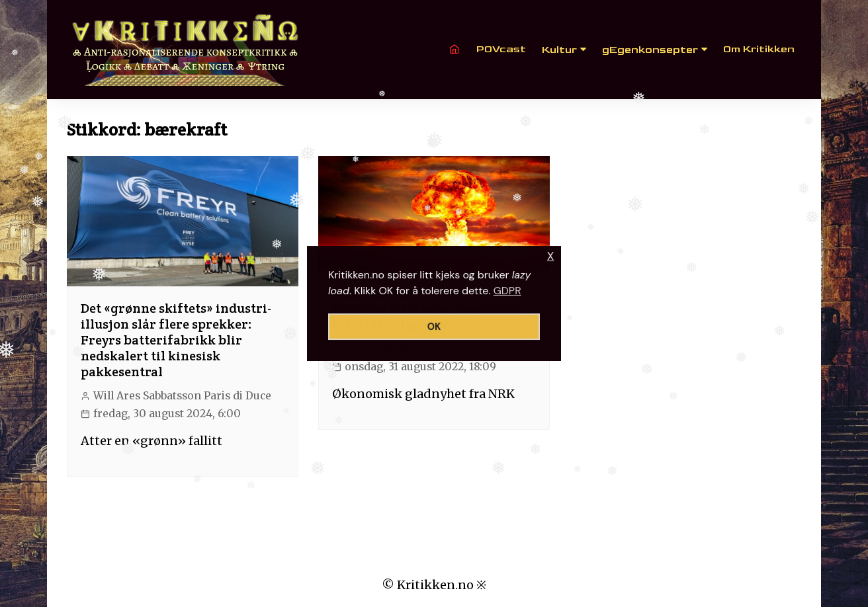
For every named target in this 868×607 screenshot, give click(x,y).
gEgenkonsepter (650, 50)
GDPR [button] (507, 291)
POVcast (501, 49)
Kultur (559, 50)
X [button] (551, 256)
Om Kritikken (759, 49)
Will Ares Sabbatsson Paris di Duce (182, 396)
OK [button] (434, 327)
